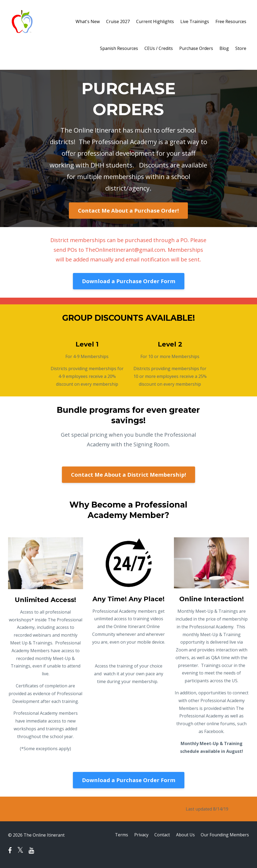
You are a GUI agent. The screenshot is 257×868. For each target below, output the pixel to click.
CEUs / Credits (159, 48)
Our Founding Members (225, 835)
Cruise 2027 (118, 21)
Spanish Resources (119, 48)
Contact (161, 835)
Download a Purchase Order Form (129, 281)
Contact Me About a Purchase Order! (128, 211)
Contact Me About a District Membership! (128, 475)
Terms (120, 835)
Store (241, 48)
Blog (224, 48)
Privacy (140, 835)
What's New (88, 21)
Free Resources (231, 21)
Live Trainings (195, 21)
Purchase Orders (196, 48)
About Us (185, 835)
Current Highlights (155, 21)
